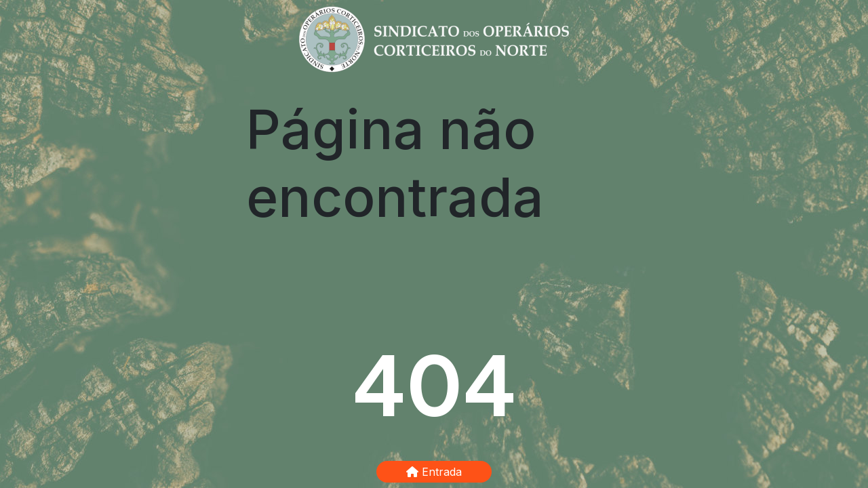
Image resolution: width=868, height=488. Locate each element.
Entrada (434, 472)
